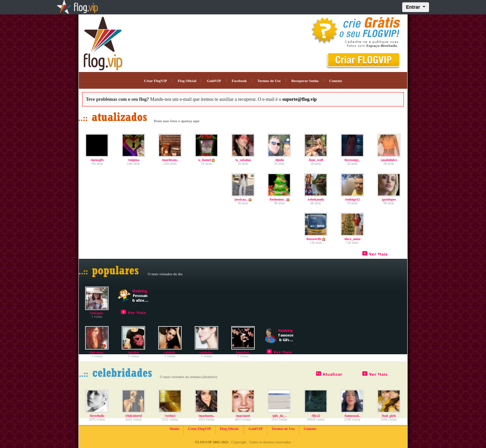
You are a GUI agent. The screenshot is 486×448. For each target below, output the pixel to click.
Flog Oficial (187, 81)
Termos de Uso (269, 81)
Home (174, 429)
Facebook (239, 81)
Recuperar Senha (305, 81)
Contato (336, 81)
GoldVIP (214, 81)
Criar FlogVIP (156, 81)
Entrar (414, 7)
